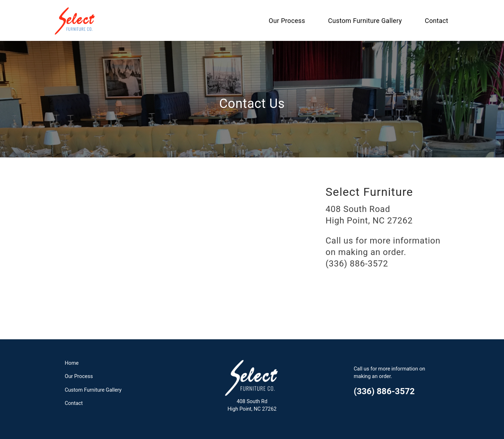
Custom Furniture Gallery (365, 21)
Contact (436, 21)
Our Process (287, 21)
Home (72, 363)
